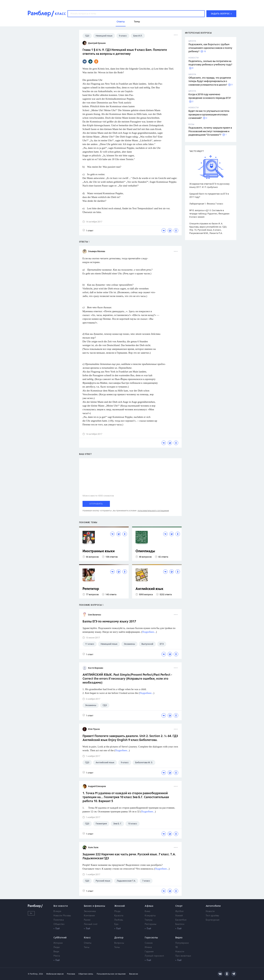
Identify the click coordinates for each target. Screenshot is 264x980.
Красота (119, 916)
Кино (147, 911)
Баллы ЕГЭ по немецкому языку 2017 (109, 622)
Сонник (149, 943)
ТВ (177, 947)
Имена (148, 947)
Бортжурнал (213, 920)
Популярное (182, 943)
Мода (117, 911)
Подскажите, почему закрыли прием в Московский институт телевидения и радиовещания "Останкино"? (210, 131)
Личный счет (91, 924)
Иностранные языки (99, 551)
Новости (210, 911)
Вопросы (119, 943)
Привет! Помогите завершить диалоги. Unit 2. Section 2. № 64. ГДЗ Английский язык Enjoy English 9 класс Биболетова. (130, 738)
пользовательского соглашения (153, 511)
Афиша (149, 906)
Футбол (180, 911)
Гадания (149, 952)
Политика (59, 920)
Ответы (88, 943)
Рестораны (151, 924)
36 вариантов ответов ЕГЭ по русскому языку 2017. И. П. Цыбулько (209, 185)
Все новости (61, 906)
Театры (149, 920)
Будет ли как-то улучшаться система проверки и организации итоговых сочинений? (209, 115)
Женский (120, 906)
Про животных (183, 956)
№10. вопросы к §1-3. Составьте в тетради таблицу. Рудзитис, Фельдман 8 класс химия (209, 214)
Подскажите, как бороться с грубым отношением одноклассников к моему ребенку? (210, 48)
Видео (179, 938)
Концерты (150, 916)
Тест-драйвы (212, 916)
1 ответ (88, 230)
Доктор (119, 938)
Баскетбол (181, 920)
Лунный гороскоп (154, 956)
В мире (57, 911)
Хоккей (179, 916)
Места (57, 956)
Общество (59, 924)
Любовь (119, 920)
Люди (57, 947)
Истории (58, 943)
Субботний (60, 938)
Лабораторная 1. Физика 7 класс (206, 204)
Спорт (179, 906)
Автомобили (213, 906)
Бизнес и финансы (95, 906)
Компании (89, 916)
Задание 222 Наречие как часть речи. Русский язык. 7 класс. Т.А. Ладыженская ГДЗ (129, 856)
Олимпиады (145, 551)
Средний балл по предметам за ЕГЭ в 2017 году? (209, 195)
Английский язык (149, 589)
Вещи (56, 952)
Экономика (90, 911)
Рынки (87, 920)
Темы (87, 947)
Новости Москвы (62, 916)
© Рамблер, (33, 974)
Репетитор (91, 589)
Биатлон (180, 924)
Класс (87, 938)
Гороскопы (151, 938)
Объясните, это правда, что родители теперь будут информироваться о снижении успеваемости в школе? (210, 81)
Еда (116, 924)
